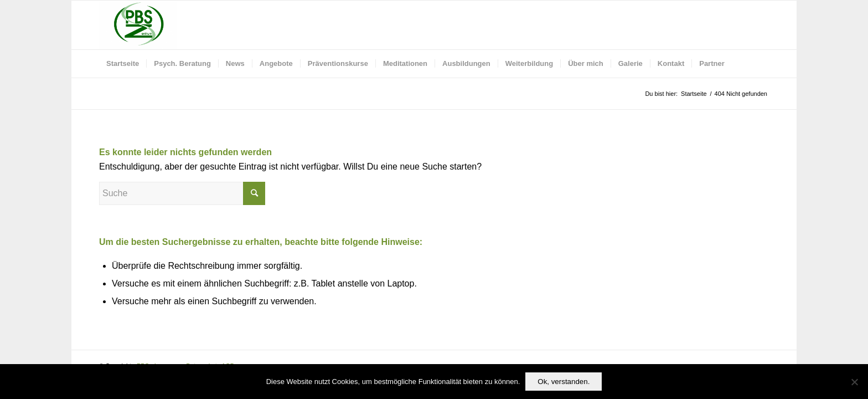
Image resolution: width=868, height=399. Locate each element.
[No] (854, 382)
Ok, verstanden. (564, 382)
